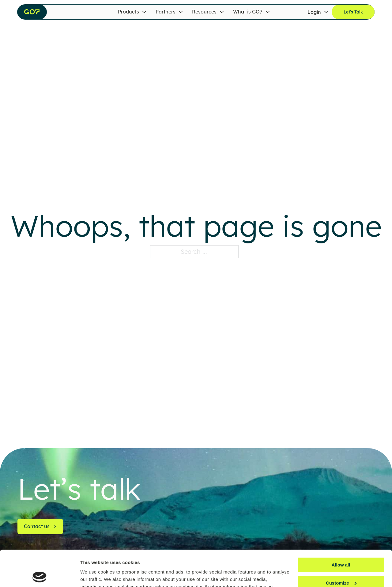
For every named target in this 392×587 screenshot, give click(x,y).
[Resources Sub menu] (222, 12)
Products (128, 12)
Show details (94, 575)
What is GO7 (248, 12)
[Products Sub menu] (144, 12)
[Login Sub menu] (326, 12)
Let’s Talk (353, 12)
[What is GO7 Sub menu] (268, 12)
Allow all (341, 529)
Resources (204, 12)
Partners (166, 12)
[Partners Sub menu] (181, 12)
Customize (341, 547)
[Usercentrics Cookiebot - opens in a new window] (40, 575)
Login (314, 12)
